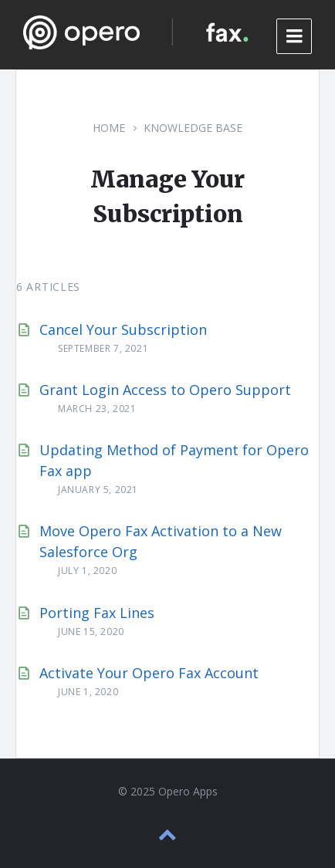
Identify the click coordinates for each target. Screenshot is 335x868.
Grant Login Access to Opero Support (165, 390)
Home (109, 128)
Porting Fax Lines (97, 613)
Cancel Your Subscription (123, 329)
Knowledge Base (193, 128)
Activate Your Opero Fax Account (149, 673)
